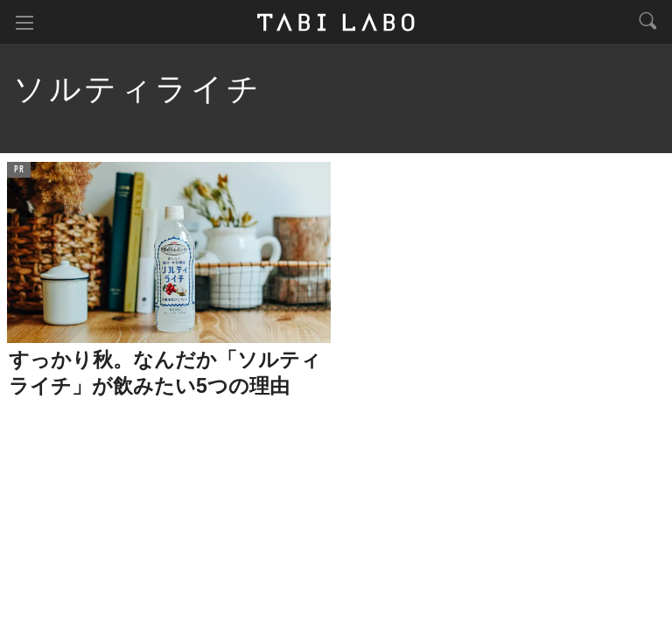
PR (19, 170)
